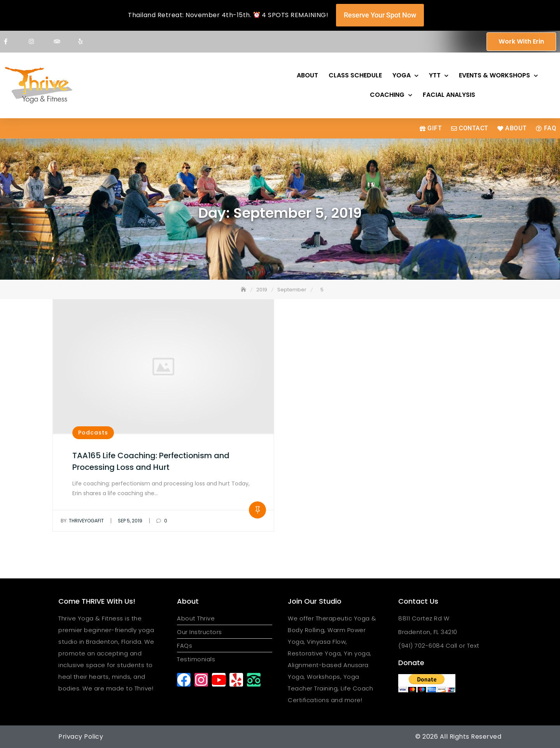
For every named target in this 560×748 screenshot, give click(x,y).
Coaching (391, 95)
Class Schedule (355, 75)
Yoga (405, 76)
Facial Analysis (449, 95)
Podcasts (93, 433)
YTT (439, 76)
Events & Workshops (498, 76)
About (307, 75)
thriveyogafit (82, 521)
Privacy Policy (81, 737)
